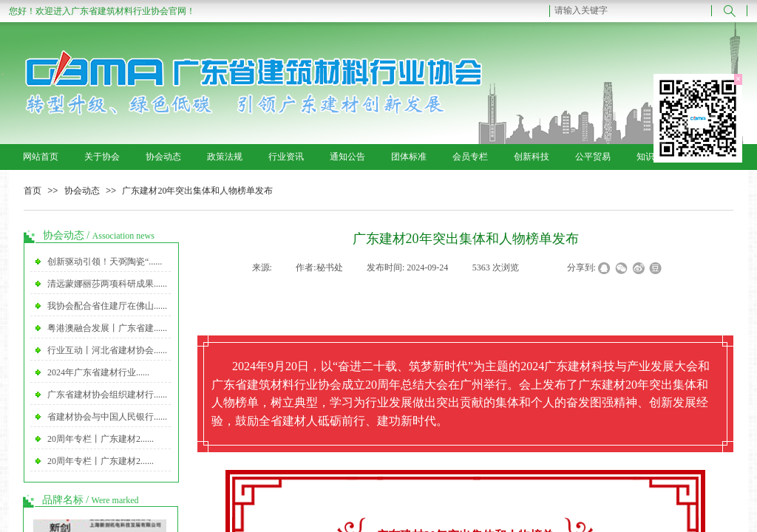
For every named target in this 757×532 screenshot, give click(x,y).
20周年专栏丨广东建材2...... (101, 439)
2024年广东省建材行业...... (98, 372)
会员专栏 (470, 157)
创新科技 (532, 157)
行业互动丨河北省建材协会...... (107, 350)
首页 (33, 191)
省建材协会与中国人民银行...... (107, 417)
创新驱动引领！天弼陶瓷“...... (105, 262)
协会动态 (163, 157)
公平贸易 (593, 157)
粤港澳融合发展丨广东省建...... (107, 328)
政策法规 (225, 157)
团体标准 (409, 157)
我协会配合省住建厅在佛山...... (107, 306)
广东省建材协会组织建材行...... (107, 395)
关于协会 (102, 157)
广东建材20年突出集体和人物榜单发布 (197, 191)
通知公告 (347, 157)
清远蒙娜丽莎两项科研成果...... (107, 284)
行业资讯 (286, 157)
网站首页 (41, 157)
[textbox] (631, 10)
